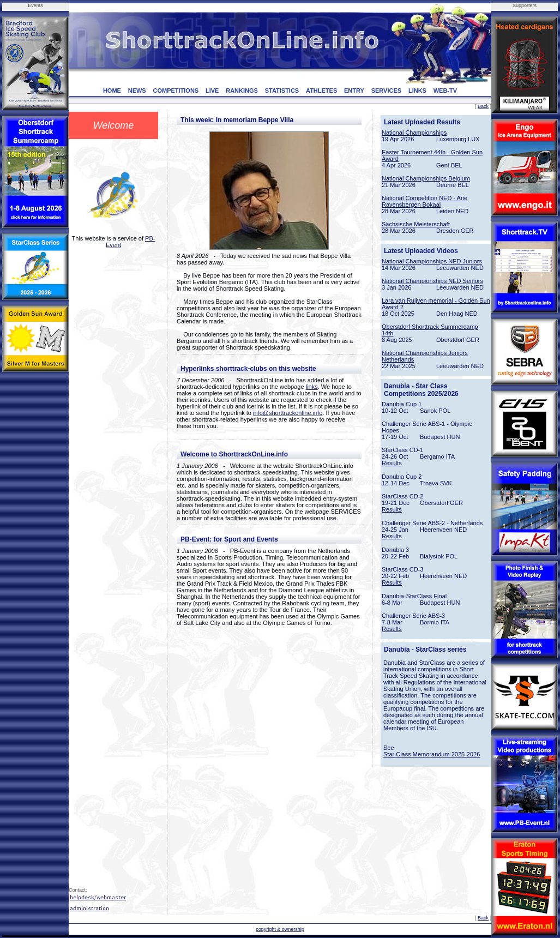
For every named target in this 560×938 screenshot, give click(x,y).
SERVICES (386, 91)
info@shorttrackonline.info (288, 413)
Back (483, 106)
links (312, 387)
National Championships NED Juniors (432, 261)
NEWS (137, 91)
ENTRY (354, 91)
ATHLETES (321, 91)
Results (392, 463)
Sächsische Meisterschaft (416, 224)
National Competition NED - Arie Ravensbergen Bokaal (424, 201)
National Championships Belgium (426, 178)
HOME (112, 91)
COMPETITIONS (176, 91)
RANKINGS (242, 91)
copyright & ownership (280, 929)
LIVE (212, 91)
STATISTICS (282, 91)
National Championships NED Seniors (432, 281)
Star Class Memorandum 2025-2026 (432, 754)
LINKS (417, 91)
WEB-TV (445, 91)
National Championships (414, 133)
